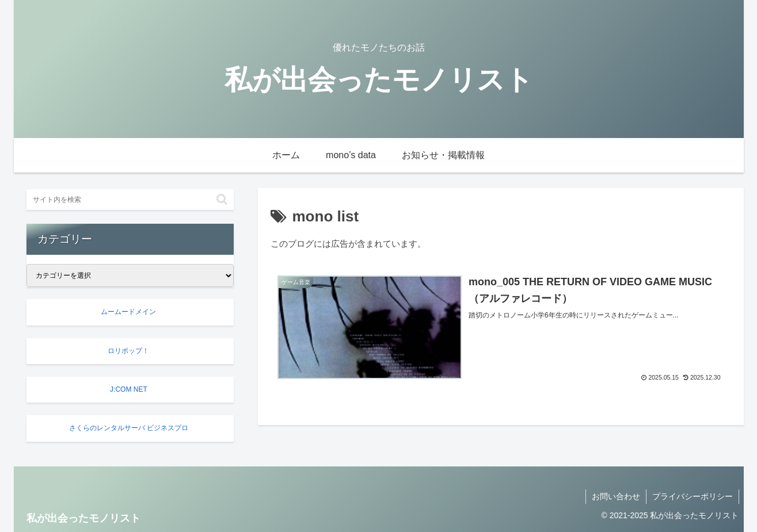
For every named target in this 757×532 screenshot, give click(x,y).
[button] (222, 199)
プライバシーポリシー (693, 496)
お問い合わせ (616, 496)
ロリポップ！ (128, 351)
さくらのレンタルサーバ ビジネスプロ (129, 428)
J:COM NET (128, 389)
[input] (130, 200)
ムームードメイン (128, 312)
